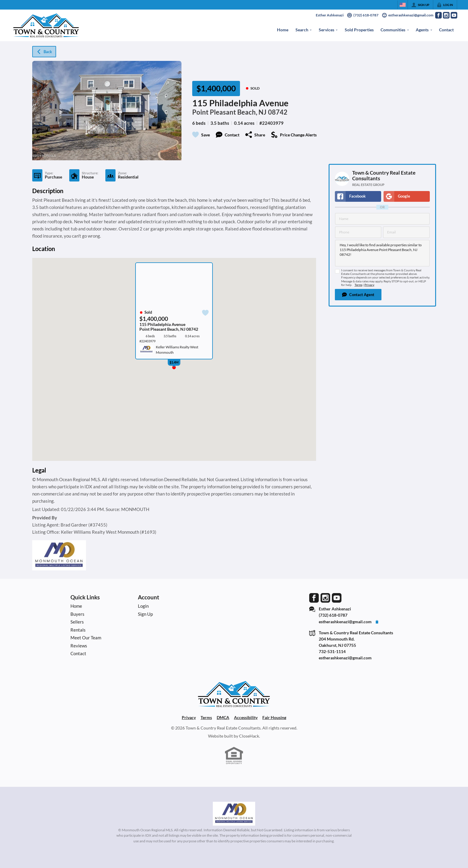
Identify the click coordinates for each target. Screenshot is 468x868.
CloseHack (249, 736)
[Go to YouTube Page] (454, 15)
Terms (358, 285)
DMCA (223, 717)
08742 (278, 112)
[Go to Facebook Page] (438, 15)
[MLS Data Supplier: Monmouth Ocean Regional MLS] (234, 814)
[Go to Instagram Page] (446, 15)
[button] (358, 295)
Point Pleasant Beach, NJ (229, 112)
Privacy (369, 285)
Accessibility (246, 717)
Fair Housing (274, 717)
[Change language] (403, 5)
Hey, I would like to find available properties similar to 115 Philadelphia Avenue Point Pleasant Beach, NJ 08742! (382, 253)
